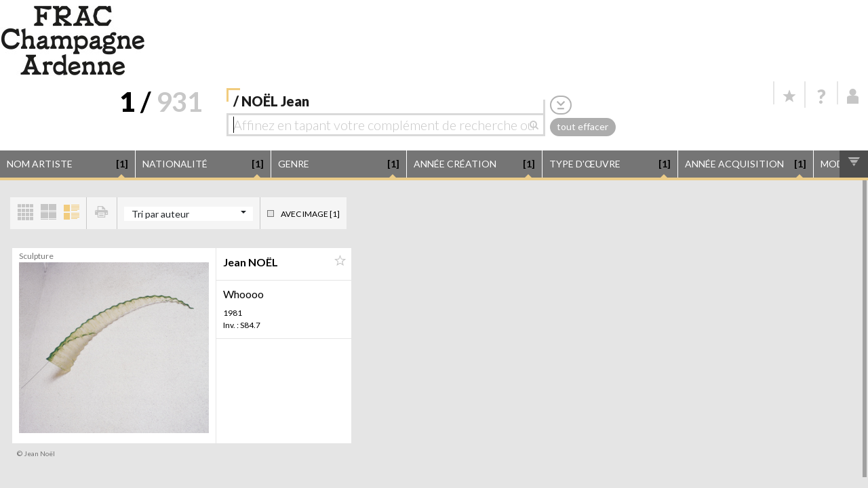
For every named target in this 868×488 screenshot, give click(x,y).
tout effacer (583, 126)
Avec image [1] (310, 214)
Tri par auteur (160, 214)
